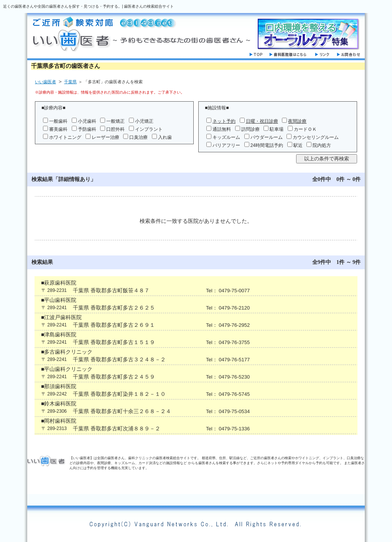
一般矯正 (115, 121)
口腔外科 (115, 129)
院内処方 (322, 145)
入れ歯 (165, 137)
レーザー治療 (105, 137)
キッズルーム (226, 137)
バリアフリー (226, 145)
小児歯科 (87, 121)
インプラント (149, 129)
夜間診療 (297, 121)
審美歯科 (58, 129)
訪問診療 (250, 129)
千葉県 (70, 82)
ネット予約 (224, 121)
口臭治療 (138, 137)
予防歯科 (87, 129)
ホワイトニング (65, 137)
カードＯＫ (305, 129)
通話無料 (222, 129)
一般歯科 (58, 121)
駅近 (298, 145)
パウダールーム (267, 137)
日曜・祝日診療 (262, 121)
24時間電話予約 (267, 145)
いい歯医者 (45, 82)
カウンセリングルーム (316, 137)
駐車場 (277, 129)
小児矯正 (144, 121)
